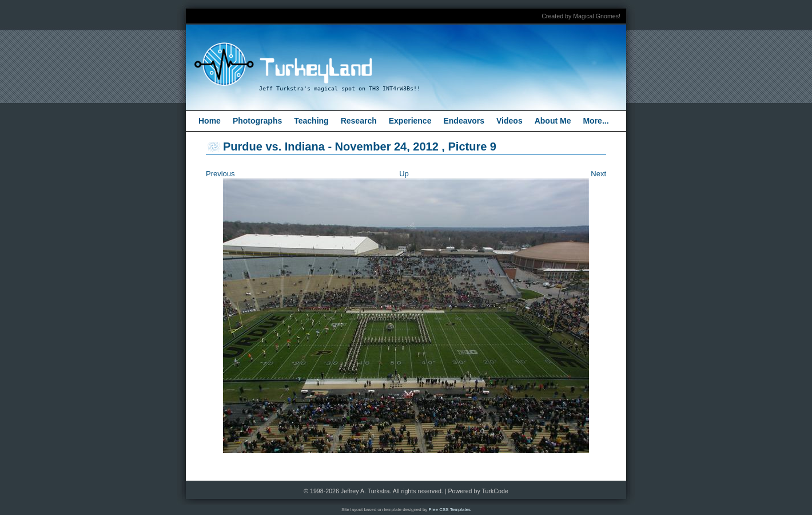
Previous (220, 174)
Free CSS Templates (450, 510)
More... (596, 121)
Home (210, 121)
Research (359, 121)
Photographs (257, 121)
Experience (410, 121)
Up (404, 174)
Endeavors (464, 121)
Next (598, 174)
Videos (510, 121)
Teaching (311, 121)
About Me (553, 121)
